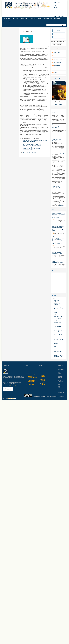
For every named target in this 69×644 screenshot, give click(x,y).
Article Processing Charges (58, 153)
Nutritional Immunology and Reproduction (31, 147)
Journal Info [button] (6, 19)
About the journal (31, 375)
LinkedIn (43, 381)
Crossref (43, 379)
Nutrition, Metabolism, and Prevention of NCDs (33, 144)
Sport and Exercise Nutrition (29, 150)
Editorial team (56, 66)
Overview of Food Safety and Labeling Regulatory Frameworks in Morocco (58, 252)
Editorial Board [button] (15, 19)
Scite (42, 383)
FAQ (55, 5)
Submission (56, 56)
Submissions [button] (25, 19)
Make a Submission (57, 45)
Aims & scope (56, 53)
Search (63, 25)
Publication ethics (57, 62)
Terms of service (31, 384)
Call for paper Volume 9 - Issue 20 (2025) (58, 140)
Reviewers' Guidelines (32, 380)
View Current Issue (59, 104)
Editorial (55, 349)
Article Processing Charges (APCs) (52, 19)
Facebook (43, 375)
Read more (61, 205)
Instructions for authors (58, 59)
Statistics (55, 72)
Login (55, 2)
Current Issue (33, 19)
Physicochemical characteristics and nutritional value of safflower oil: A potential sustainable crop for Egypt (58, 228)
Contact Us (61, 2)
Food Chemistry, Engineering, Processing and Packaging (35, 140)
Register (56, 8)
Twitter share (59, 34)
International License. (12, 398)
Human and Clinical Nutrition (29, 142)
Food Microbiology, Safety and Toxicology (31, 148)
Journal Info (60, 5)
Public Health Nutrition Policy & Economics (32, 146)
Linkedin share (59, 31)
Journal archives (31, 379)
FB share (59, 37)
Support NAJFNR (7, 22)
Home (29, 374)
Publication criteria (31, 382)
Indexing (55, 69)
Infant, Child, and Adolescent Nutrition (31, 143)
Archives (40, 19)
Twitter (43, 378)
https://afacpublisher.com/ (14, 386)
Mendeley (43, 377)
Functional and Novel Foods (29, 151)
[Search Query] (53, 25)
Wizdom (43, 385)
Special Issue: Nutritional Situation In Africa (58, 345)
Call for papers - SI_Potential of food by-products (58, 188)
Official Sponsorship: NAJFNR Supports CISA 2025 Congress (58, 126)
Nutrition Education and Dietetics (30, 152)
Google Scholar (45, 382)
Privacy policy (30, 383)
